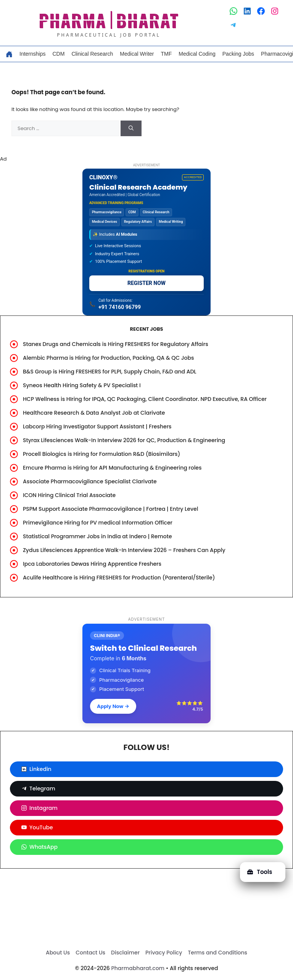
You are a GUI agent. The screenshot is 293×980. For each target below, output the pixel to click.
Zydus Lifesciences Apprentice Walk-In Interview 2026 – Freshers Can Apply (124, 550)
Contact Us (90, 953)
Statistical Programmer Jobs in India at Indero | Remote (97, 536)
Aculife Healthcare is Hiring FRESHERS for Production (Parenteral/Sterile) (119, 578)
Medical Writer (137, 54)
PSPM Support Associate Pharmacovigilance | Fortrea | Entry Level (110, 509)
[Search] (131, 129)
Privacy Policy (164, 953)
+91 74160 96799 (120, 307)
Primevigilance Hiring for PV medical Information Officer (98, 523)
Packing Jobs (238, 54)
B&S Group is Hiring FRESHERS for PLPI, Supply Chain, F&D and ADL (110, 372)
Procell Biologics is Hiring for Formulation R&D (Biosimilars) (101, 454)
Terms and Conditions (217, 953)
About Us (58, 953)
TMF (167, 54)
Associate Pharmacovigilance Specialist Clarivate (90, 481)
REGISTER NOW (146, 283)
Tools (260, 872)
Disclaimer (125, 953)
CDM (58, 54)
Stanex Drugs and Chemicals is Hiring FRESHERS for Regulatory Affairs (116, 344)
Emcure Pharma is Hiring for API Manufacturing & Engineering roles (112, 468)
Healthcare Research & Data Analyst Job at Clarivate (94, 413)
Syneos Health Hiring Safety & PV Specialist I (82, 385)
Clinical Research (92, 54)
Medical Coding (197, 54)
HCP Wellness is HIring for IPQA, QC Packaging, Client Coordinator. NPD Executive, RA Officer (145, 399)
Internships (32, 54)
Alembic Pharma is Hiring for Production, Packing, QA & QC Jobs (108, 358)
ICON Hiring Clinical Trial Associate (69, 495)
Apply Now (113, 706)
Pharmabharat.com (138, 968)
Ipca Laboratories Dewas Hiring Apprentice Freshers (92, 564)
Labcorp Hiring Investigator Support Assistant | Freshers (97, 426)
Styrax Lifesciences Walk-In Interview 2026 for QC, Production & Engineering (124, 440)
